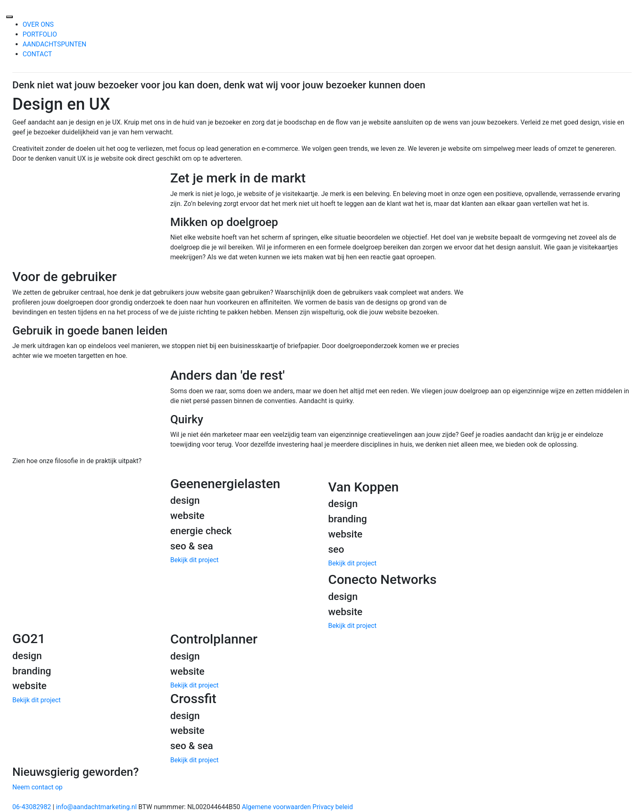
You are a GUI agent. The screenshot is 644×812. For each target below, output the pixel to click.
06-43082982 (32, 807)
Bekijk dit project (195, 560)
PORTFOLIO (40, 34)
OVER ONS (38, 24)
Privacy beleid (333, 807)
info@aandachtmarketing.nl (96, 807)
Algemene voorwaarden (276, 807)
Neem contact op (37, 787)
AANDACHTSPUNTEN (54, 44)
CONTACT (37, 54)
